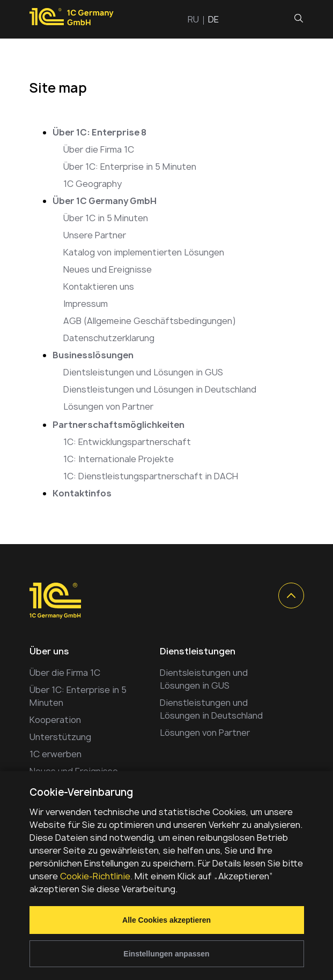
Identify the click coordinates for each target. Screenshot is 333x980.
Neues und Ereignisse (108, 269)
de (213, 19)
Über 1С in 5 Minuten (106, 218)
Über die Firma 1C (99, 149)
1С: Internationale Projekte (119, 459)
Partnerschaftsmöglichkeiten (119, 425)
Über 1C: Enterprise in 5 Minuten (130, 167)
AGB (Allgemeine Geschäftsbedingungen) (150, 321)
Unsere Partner (95, 235)
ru (193, 19)
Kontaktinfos (82, 493)
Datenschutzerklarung (109, 338)
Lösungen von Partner (108, 406)
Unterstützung (60, 737)
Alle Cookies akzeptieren (167, 920)
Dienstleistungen (198, 651)
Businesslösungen (93, 355)
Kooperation (55, 720)
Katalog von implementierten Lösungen (144, 252)
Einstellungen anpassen (166, 954)
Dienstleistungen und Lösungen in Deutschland (160, 389)
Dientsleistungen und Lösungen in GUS (143, 372)
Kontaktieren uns (99, 287)
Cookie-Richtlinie (95, 876)
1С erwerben (56, 754)
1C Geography (93, 184)
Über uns (49, 651)
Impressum (86, 304)
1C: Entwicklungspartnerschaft (127, 442)
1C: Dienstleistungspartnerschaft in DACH (151, 476)
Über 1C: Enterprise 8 (99, 132)
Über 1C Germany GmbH (105, 201)
